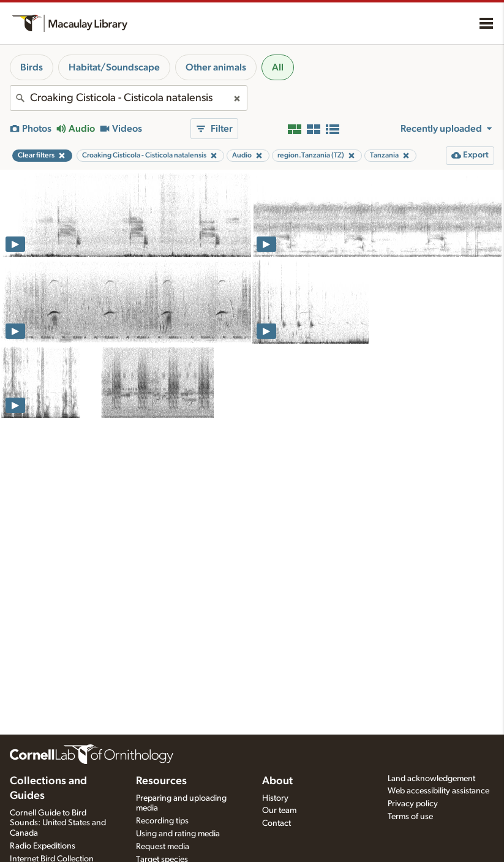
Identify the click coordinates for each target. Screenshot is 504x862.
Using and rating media (178, 834)
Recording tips (162, 821)
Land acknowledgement (431, 779)
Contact (276, 823)
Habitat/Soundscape (114, 67)
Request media (163, 847)
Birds (32, 67)
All (278, 67)
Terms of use (410, 817)
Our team (279, 811)
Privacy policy (413, 804)
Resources (161, 781)
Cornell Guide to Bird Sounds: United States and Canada (58, 823)
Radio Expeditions (43, 846)
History (275, 798)
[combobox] (129, 98)
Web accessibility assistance (438, 791)
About (277, 781)
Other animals (216, 67)
